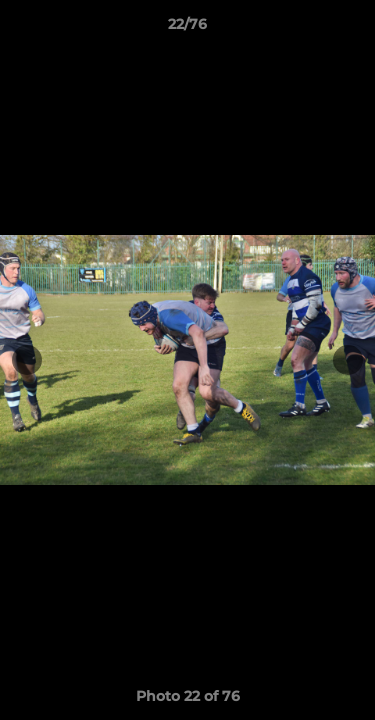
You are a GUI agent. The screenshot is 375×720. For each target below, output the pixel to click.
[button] (351, 29)
